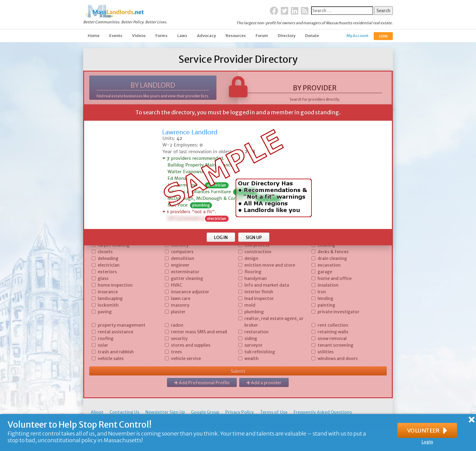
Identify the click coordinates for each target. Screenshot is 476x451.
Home (94, 36)
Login (427, 442)
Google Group (205, 412)
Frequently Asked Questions (323, 412)
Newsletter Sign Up (165, 412)
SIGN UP (254, 237)
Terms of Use (274, 412)
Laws (182, 36)
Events (116, 36)
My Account (357, 36)
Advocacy (206, 36)
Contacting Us (124, 412)
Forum (262, 36)
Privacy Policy (240, 412)
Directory (287, 36)
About (97, 412)
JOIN (383, 36)
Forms (161, 36)
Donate (312, 36)
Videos (139, 36)
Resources (236, 36)
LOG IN (221, 237)
